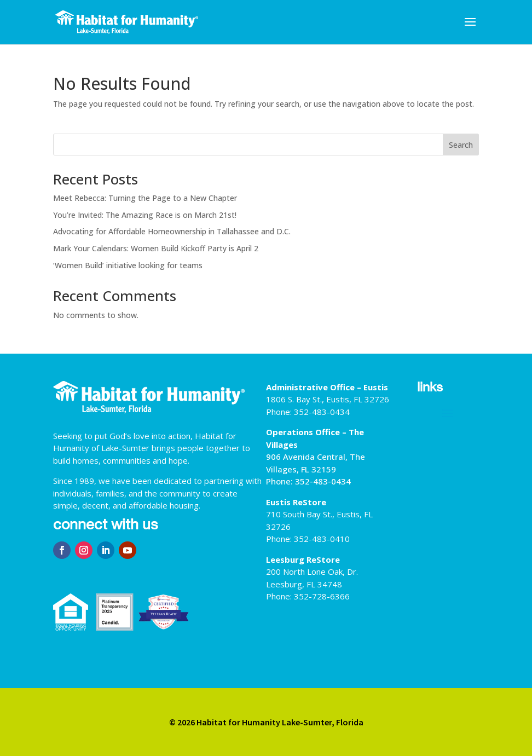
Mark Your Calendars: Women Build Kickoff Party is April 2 (156, 248)
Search (461, 145)
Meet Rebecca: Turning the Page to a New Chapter (145, 198)
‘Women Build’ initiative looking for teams (128, 265)
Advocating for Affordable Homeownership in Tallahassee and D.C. (172, 231)
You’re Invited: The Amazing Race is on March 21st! (145, 215)
